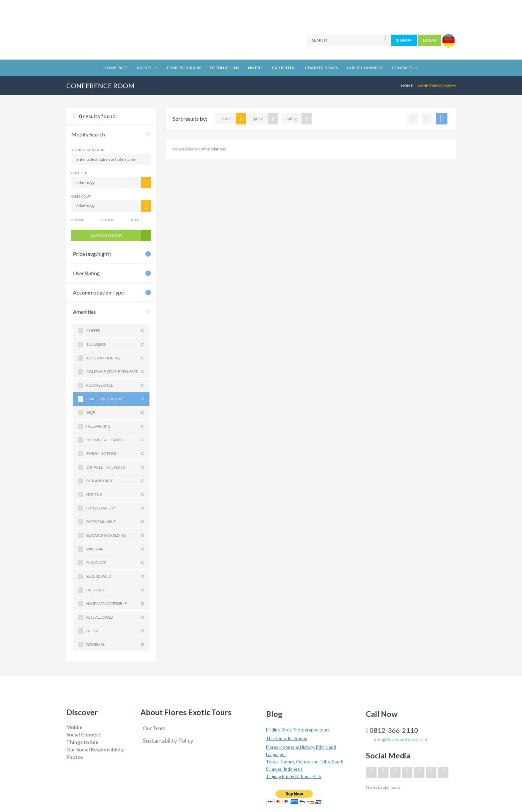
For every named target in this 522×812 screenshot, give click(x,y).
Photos (75, 757)
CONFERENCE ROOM (115, 399)
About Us (147, 68)
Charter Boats (321, 68)
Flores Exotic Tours (383, 787)
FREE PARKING (115, 426)
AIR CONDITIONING (115, 358)
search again (106, 235)
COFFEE (115, 331)
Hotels (256, 68)
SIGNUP (404, 40)
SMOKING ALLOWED (115, 440)
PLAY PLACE (115, 563)
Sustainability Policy (168, 741)
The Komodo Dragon (287, 738)
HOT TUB (115, 495)
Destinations (225, 68)
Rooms (78, 220)
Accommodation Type (98, 292)
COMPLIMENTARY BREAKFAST (115, 372)
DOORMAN (115, 645)
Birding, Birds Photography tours (298, 730)
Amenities (84, 312)
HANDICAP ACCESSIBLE (115, 604)
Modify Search (88, 134)
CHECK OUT (81, 196)
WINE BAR (115, 549)
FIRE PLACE (115, 590)
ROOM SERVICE (115, 385)
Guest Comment (365, 68)
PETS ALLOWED (115, 617)
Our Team (154, 728)
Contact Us (405, 68)
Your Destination (88, 150)
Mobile (74, 727)
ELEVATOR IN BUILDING (115, 535)
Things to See (82, 742)
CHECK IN (79, 173)
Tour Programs (184, 68)
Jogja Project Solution (85, 764)
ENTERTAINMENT (115, 522)
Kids (135, 220)
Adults (108, 220)
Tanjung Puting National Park (294, 776)
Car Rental (284, 68)
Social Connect (84, 734)
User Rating (86, 273)
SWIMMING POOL (115, 454)
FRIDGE (115, 631)
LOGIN (429, 40)
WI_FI (115, 413)
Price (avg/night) (92, 254)
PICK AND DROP (115, 481)
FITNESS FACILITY (115, 508)
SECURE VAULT (115, 576)
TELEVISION (115, 344)
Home (407, 86)
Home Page (116, 68)
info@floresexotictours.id (400, 739)
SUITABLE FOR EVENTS (115, 467)
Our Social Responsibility (95, 749)
